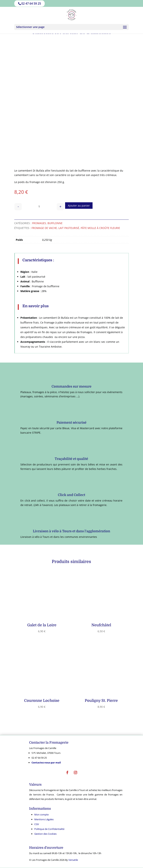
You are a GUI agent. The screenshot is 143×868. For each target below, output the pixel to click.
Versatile (73, 860)
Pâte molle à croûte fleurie (100, 228)
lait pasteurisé (69, 228)
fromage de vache (44, 228)
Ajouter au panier (79, 206)
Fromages (39, 223)
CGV (37, 824)
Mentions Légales (44, 819)
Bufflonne (55, 223)
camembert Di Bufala (31, 171)
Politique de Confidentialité (49, 829)
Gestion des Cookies (45, 834)
